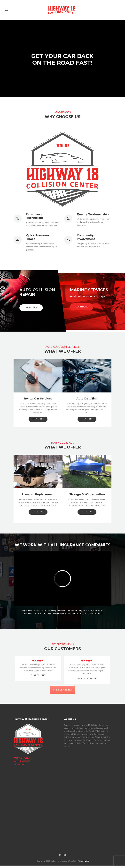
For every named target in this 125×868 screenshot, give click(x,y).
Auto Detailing (87, 480)
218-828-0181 (19, 764)
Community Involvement (86, 237)
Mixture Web (83, 863)
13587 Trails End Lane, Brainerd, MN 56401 (23, 760)
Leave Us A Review (63, 701)
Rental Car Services (38, 480)
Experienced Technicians (35, 216)
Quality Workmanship (93, 214)
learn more (38, 501)
